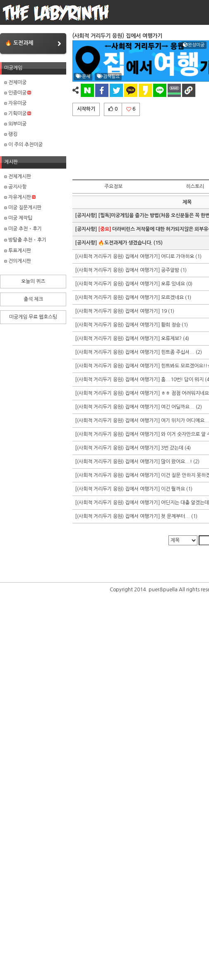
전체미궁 (15, 82)
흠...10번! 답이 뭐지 (182, 380)
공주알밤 (170, 270)
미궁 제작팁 (18, 218)
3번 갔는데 (172, 448)
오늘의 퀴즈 (33, 281)
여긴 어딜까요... (178, 407)
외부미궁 (15, 124)
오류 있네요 (174, 284)
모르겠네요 (172, 298)
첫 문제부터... (175, 516)
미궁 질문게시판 (23, 208)
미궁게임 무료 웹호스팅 (33, 317)
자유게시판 (20, 197)
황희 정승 (171, 325)
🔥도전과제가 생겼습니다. (125, 243)
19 (164, 311)
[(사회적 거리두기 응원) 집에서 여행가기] (118, 256)
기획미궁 (18, 114)
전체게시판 (18, 177)
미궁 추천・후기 (23, 229)
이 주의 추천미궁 (23, 145)
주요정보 (113, 186)
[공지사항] (86, 215)
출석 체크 (33, 299)
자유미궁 (15, 103)
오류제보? (171, 339)
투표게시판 (18, 251)
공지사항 (15, 187)
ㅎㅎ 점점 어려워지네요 (185, 393)
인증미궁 (18, 93)
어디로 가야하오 (178, 256)
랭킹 (11, 134)
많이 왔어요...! (177, 462)
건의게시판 (18, 261)
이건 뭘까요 (173, 489)
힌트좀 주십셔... (178, 352)
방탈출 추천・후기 (25, 240)
